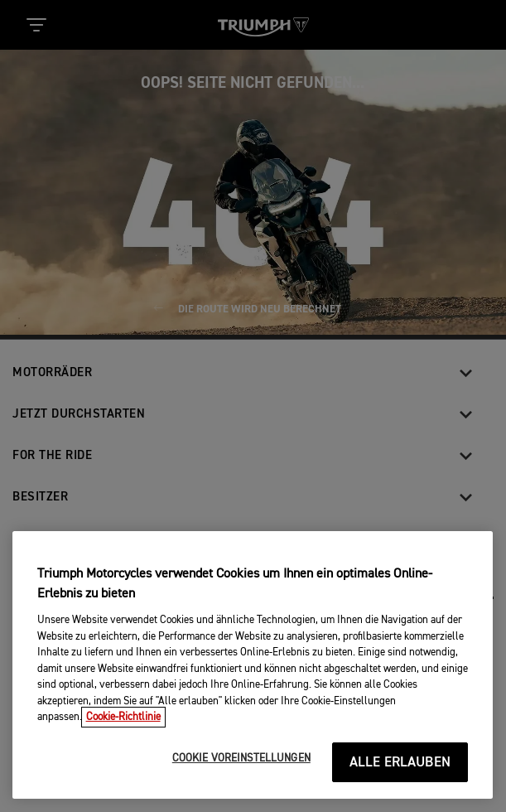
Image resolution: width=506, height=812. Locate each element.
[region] (253, 665)
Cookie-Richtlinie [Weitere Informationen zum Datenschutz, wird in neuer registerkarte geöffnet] (123, 717)
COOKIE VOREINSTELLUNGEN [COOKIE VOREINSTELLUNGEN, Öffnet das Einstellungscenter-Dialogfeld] (241, 759)
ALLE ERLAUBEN (400, 763)
